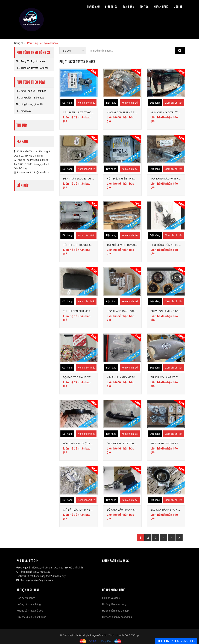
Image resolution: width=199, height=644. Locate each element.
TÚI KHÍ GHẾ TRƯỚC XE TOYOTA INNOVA (88, 245)
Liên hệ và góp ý (26, 598)
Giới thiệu (111, 6)
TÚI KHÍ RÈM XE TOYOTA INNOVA (127, 245)
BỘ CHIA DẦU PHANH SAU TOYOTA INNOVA (133, 510)
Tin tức (144, 6)
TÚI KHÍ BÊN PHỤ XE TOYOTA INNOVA (86, 311)
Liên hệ (178, 6)
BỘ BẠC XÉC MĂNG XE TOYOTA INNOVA (87, 377)
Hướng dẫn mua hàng (29, 604)
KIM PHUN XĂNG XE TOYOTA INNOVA (129, 377)
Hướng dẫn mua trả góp (30, 611)
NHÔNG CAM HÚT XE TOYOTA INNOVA (130, 112)
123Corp (134, 635)
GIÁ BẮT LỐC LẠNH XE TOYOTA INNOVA (87, 510)
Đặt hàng (67, 103)
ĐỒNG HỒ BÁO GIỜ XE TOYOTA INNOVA (87, 444)
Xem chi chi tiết (86, 103)
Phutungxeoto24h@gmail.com (32, 172)
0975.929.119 (185, 641)
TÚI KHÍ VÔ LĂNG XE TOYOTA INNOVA (173, 377)
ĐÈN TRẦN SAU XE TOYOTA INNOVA (85, 179)
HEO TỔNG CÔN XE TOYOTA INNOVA (173, 245)
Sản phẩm (129, 6)
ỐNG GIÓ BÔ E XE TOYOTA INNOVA (128, 444)
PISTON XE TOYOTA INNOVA (168, 444)
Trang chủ (93, 6)
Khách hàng (161, 6)
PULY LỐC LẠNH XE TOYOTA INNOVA (173, 311)
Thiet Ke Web (116, 635)
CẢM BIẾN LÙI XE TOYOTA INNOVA (84, 112)
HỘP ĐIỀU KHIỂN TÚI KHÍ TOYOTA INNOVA (132, 179)
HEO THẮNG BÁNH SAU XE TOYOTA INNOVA (133, 311)
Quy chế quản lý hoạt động (31, 617)
